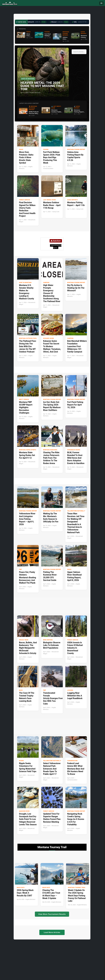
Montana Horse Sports (28, 450)
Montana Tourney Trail (77, 888)
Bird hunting (48, 640)
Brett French (24, 399)
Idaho (21, 149)
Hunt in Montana (25, 283)
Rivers (21, 761)
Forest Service (25, 200)
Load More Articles (52, 932)
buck (21, 690)
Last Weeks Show (49, 200)
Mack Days (21, 888)
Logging (70, 690)
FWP (21, 569)
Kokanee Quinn (49, 338)
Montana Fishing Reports (77, 149)
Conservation (72, 761)
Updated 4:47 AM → (83, 22)
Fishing (46, 149)
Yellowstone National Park (78, 511)
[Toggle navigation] (101, 3)
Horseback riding (74, 450)
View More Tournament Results (52, 914)
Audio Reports (73, 200)
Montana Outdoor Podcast (29, 338)
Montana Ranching (50, 450)
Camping (46, 283)
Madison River (24, 811)
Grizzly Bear (24, 640)
